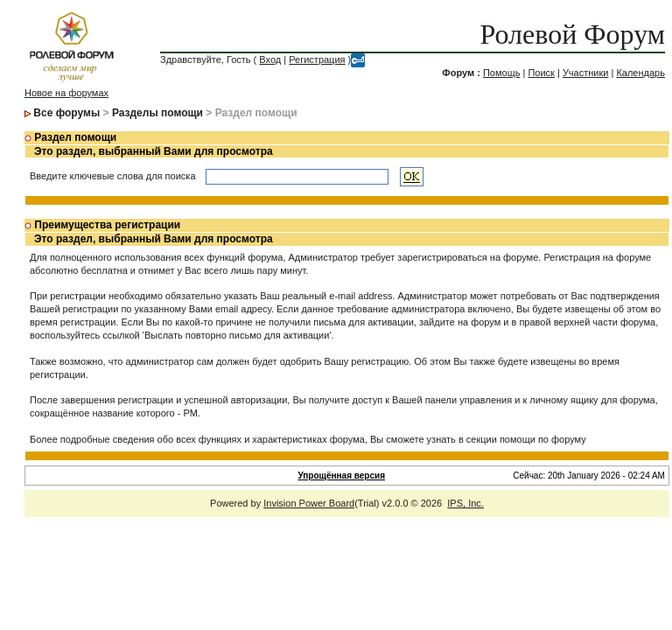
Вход (270, 59)
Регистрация (317, 59)
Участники (586, 73)
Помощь (502, 73)
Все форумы (66, 113)
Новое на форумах (66, 93)
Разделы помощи (157, 113)
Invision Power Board (309, 503)
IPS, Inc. (465, 503)
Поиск (541, 73)
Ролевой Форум (573, 34)
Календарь (640, 73)
